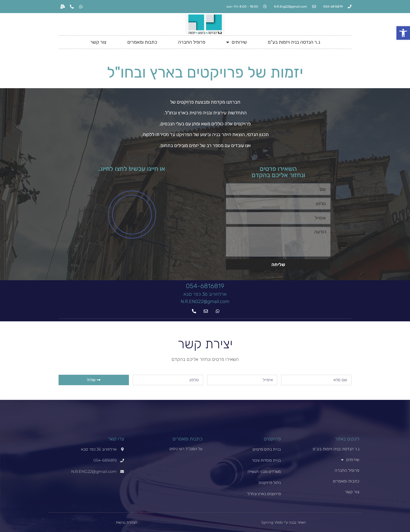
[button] (403, 33)
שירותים (237, 42)
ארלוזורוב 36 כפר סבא (205, 294)
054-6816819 (205, 286)
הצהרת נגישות (127, 522)
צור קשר (98, 42)
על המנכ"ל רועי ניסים (186, 449)
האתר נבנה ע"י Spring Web (284, 522)
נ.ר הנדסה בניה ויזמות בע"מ (294, 42)
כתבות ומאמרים (142, 42)
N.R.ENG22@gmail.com (205, 301)
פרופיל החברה (192, 42)
